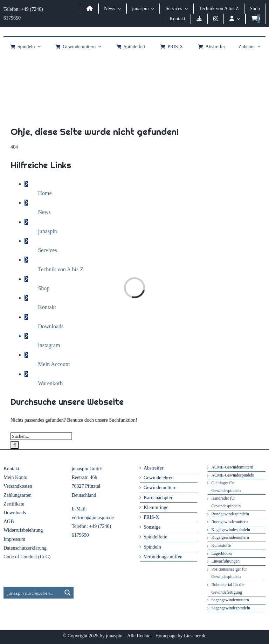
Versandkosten (18, 486)
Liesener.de (195, 636)
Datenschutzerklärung (25, 548)
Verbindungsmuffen (163, 557)
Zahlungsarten (18, 495)
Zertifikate (14, 504)
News (44, 212)
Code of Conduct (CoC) (27, 557)
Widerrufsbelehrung (23, 530)
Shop (44, 288)
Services (47, 250)
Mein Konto (15, 477)
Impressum (14, 539)
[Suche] (15, 445)
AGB (9, 521)
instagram (49, 345)
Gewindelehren (159, 478)
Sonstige (152, 527)
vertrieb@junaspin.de (93, 518)
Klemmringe (156, 507)
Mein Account (54, 364)
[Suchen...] (41, 436)
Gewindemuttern (160, 488)
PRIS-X (151, 517)
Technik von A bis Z (61, 269)
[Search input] (33, 593)
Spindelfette (156, 537)
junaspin (47, 231)
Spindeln (152, 547)
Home (45, 193)
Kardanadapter (158, 498)
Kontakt (47, 307)
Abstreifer (154, 468)
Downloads (51, 326)
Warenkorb (50, 383)
